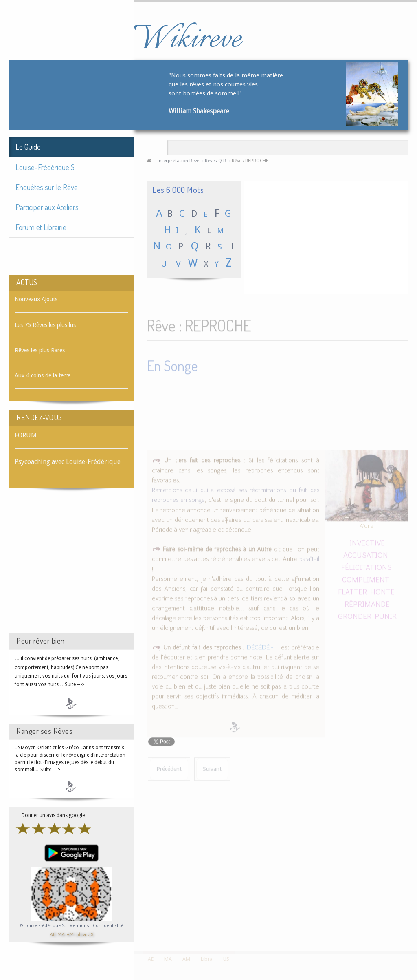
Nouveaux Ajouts (36, 299)
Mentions (80, 926)
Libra (81, 934)
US (90, 934)
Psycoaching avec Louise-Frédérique (68, 462)
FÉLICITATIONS (367, 565)
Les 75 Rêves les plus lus (45, 325)
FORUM (26, 435)
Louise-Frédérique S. (46, 167)
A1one (366, 524)
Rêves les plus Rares (40, 350)
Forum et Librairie (41, 227)
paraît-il (309, 557)
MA (61, 934)
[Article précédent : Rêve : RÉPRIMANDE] (169, 767)
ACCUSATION (366, 553)
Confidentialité (108, 926)
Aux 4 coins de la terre (43, 375)
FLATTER (353, 589)
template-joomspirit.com (414, 921)
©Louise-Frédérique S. (43, 926)
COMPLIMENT (366, 577)
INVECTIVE (367, 541)
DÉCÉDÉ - (260, 645)
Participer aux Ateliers (47, 207)
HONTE (382, 589)
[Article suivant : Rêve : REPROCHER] (212, 767)
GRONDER (355, 614)
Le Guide (28, 147)
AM (70, 934)
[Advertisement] (71, 568)
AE (53, 934)
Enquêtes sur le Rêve (47, 187)
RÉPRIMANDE (367, 601)
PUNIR (386, 614)
